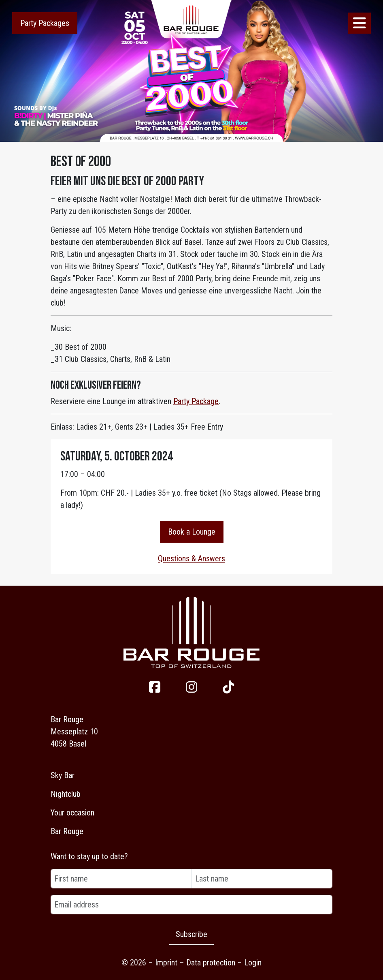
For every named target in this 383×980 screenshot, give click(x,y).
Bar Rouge (67, 831)
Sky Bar (63, 775)
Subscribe (191, 934)
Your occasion (72, 813)
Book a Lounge (192, 532)
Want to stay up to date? (89, 856)
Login (253, 963)
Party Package (196, 401)
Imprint (166, 963)
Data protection (211, 963)
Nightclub (66, 794)
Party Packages (45, 23)
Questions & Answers (191, 558)
